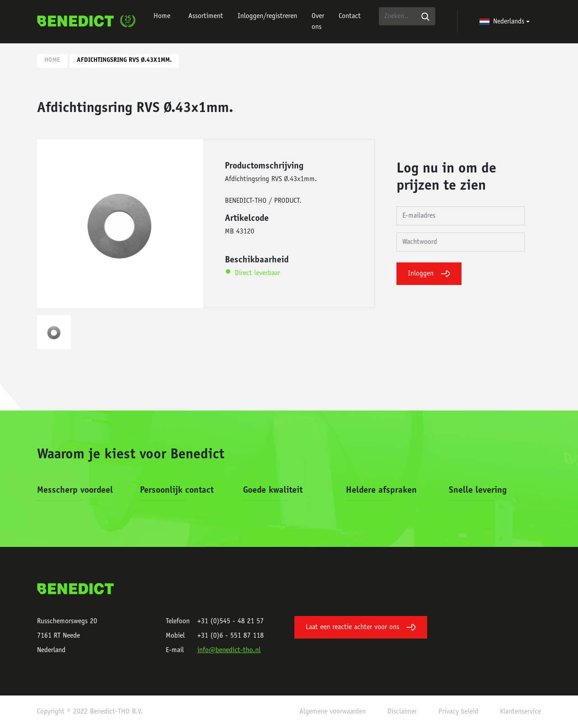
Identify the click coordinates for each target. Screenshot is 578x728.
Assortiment (206, 16)
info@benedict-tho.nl (229, 650)
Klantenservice (520, 712)
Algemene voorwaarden (333, 712)
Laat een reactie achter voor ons (361, 627)
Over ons (318, 22)
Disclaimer (402, 712)
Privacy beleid (458, 712)
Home (162, 16)
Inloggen (429, 274)
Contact (350, 16)
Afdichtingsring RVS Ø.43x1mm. (124, 61)
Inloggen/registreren (267, 16)
